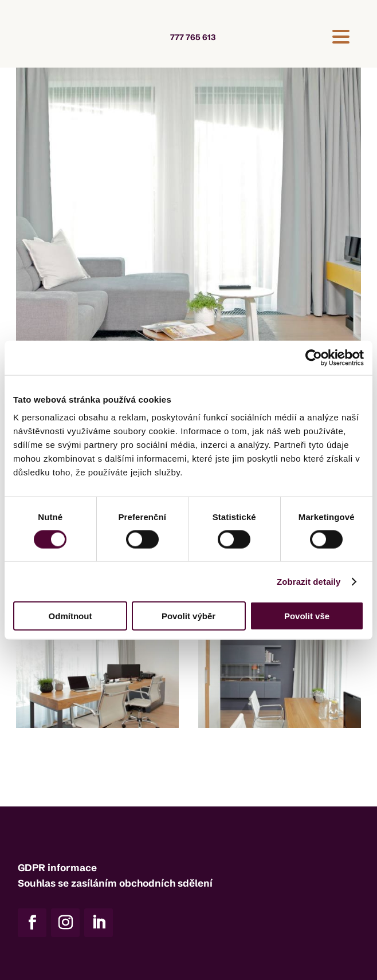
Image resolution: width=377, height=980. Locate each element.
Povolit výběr (188, 616)
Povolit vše (307, 616)
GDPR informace (57, 867)
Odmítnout (70, 616)
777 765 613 (193, 37)
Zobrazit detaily (309, 581)
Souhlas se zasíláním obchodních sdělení (115, 883)
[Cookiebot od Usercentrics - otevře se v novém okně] (314, 357)
